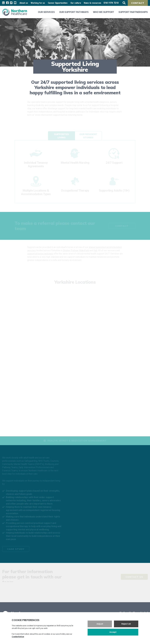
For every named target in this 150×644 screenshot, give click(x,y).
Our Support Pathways (74, 12)
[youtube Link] (15, 3)
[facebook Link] (7, 3)
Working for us (38, 3)
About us (24, 3)
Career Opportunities (58, 3)
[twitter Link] (11, 3)
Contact (138, 3)
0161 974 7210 (111, 3)
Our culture (76, 3)
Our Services (46, 12)
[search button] (124, 3)
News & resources (93, 3)
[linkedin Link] (3, 3)
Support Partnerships (133, 12)
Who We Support (104, 12)
